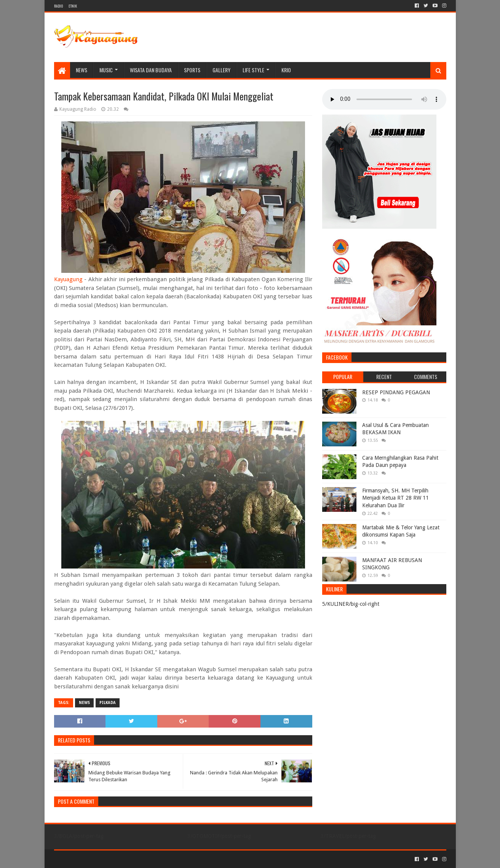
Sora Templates (96, 859)
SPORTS (192, 70)
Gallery (221, 70)
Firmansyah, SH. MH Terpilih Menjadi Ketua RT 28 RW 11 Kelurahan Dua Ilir (395, 498)
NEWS (81, 70)
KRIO (286, 70)
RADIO (58, 6)
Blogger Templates (140, 859)
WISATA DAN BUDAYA (151, 70)
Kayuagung (68, 279)
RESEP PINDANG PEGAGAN (396, 392)
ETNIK (73, 6)
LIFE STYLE (253, 70)
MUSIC (106, 70)
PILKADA (108, 703)
